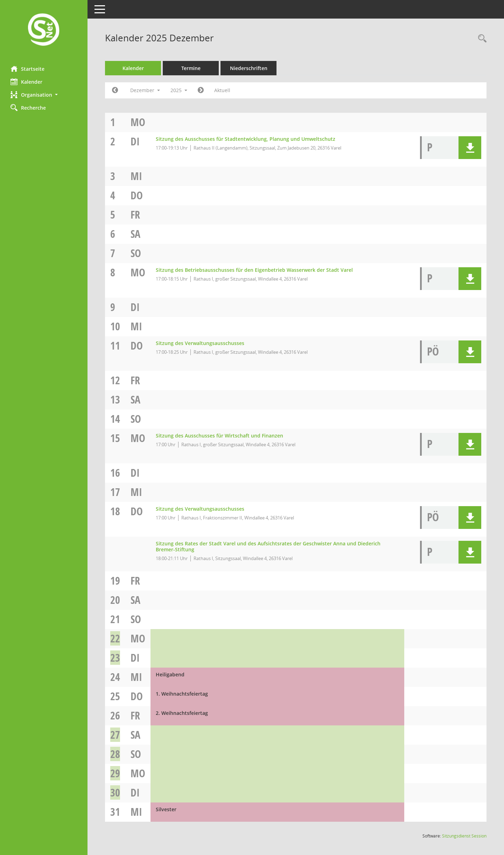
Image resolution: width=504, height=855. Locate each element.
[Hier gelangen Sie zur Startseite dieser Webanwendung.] (44, 30)
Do (137, 195)
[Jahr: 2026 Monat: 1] (201, 90)
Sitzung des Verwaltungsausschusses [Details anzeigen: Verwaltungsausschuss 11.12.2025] (200, 343)
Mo (138, 122)
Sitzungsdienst (464, 836)
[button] (44, 95)
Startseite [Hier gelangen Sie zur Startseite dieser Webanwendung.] (27, 69)
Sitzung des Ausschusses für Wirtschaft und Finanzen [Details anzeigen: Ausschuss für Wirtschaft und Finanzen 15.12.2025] (219, 436)
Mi (136, 176)
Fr (135, 215)
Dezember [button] (145, 90)
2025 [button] (179, 90)
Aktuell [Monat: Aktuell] (222, 90)
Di (135, 141)
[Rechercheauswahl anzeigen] (481, 39)
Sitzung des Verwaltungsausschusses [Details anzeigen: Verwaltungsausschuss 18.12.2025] (200, 509)
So (136, 253)
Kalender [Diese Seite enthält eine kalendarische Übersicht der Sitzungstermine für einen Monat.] (26, 82)
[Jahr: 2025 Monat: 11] (115, 90)
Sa (135, 234)
